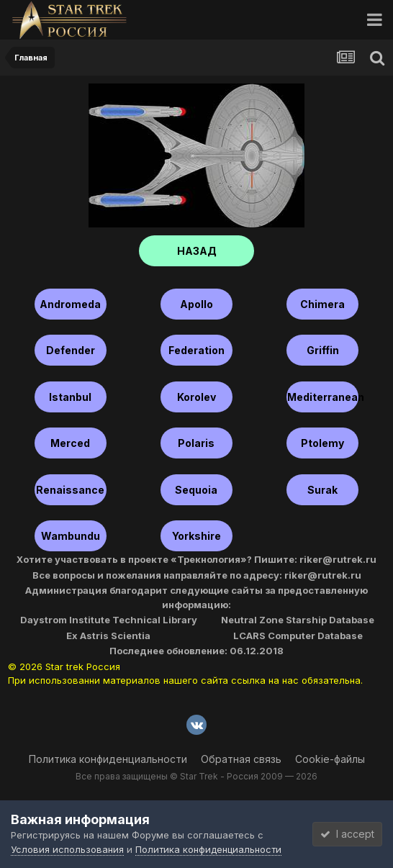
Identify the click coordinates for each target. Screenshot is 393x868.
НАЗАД (197, 251)
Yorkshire (196, 536)
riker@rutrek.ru (338, 559)
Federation (196, 350)
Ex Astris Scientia (108, 636)
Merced (70, 443)
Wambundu (71, 536)
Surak (322, 490)
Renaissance (70, 490)
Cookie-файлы (330, 759)
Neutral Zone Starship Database (298, 620)
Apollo (196, 304)
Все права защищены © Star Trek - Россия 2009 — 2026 (196, 776)
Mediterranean (323, 397)
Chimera (322, 304)
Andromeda (70, 304)
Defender (71, 350)
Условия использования (67, 849)
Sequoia (196, 490)
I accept (347, 834)
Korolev (196, 397)
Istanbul (70, 397)
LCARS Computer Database (298, 636)
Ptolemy (322, 443)
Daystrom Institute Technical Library (109, 620)
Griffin (323, 350)
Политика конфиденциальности (108, 759)
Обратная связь (241, 759)
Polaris (196, 443)
